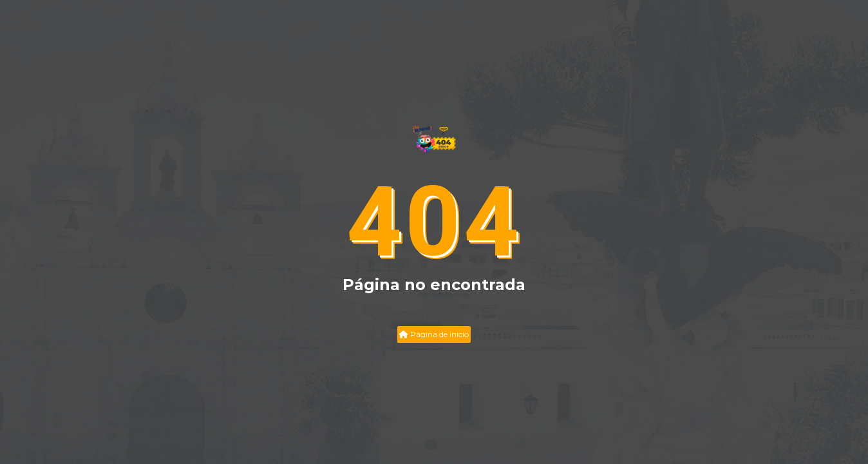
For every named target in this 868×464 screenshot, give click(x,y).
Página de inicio (434, 334)
